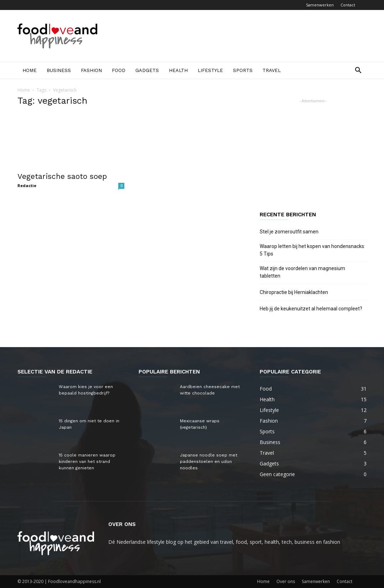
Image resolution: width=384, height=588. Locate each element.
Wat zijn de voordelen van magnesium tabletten (302, 272)
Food (119, 70)
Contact (348, 5)
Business (59, 70)
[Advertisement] (237, 36)
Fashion (91, 70)
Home (30, 70)
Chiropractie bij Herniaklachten (294, 292)
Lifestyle (210, 70)
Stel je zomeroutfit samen (289, 232)
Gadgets (147, 70)
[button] (358, 71)
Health (178, 70)
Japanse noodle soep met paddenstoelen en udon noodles (209, 461)
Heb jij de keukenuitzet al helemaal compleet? (311, 309)
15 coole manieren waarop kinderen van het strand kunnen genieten (87, 461)
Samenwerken (320, 5)
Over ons (286, 581)
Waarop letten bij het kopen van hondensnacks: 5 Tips (312, 250)
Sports (243, 70)
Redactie (27, 185)
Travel (272, 70)
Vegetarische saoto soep (62, 176)
